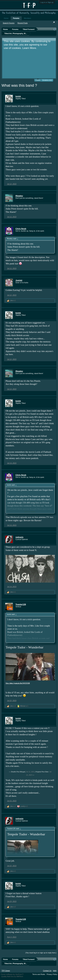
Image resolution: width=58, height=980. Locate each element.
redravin (19, 537)
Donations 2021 (47, 80)
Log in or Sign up (47, 2)
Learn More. (29, 48)
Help (55, 971)
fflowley (19, 196)
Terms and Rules (39, 974)
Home (6, 18)
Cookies (38, 80)
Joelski (19, 280)
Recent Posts (23, 23)
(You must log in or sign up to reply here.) (41, 953)
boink (18, 96)
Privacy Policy (52, 974)
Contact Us (47, 971)
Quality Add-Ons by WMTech (12, 976)
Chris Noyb (21, 229)
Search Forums (9, 23)
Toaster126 (21, 604)
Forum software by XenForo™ (12, 974)
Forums (16, 18)
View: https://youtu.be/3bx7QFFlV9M (18, 683)
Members (28, 18)
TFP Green (6, 971)
